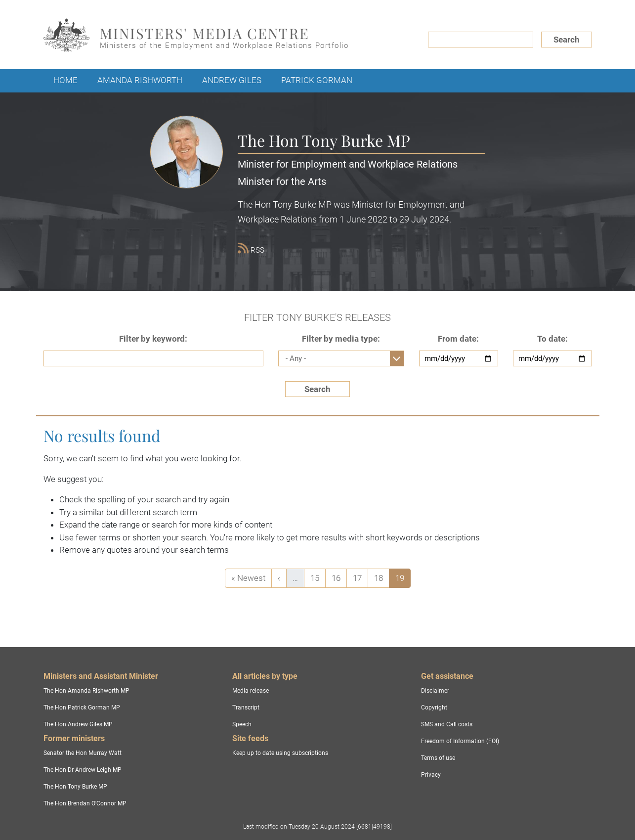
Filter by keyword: (153, 339)
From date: (458, 339)
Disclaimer (435, 691)
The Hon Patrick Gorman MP (82, 707)
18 (381, 577)
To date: (552, 339)
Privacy (431, 775)
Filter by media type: (341, 339)
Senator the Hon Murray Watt (83, 753)
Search (567, 40)
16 (339, 577)
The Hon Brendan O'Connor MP (85, 803)
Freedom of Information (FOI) (460, 741)
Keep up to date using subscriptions (280, 753)
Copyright (434, 707)
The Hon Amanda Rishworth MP (86, 691)
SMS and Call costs (447, 724)
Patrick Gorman (317, 80)
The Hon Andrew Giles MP (78, 724)
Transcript (246, 707)
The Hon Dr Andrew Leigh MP (83, 770)
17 (360, 577)
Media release (251, 691)
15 (318, 577)
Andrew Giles (232, 80)
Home (65, 80)
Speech (242, 724)
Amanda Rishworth (140, 80)
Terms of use (438, 758)
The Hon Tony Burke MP (75, 787)
